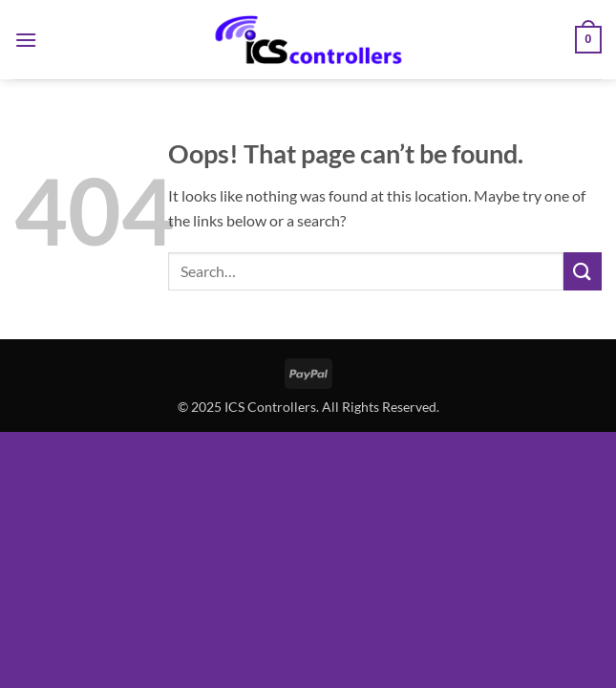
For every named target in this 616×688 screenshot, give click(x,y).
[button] (26, 40)
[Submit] (583, 271)
